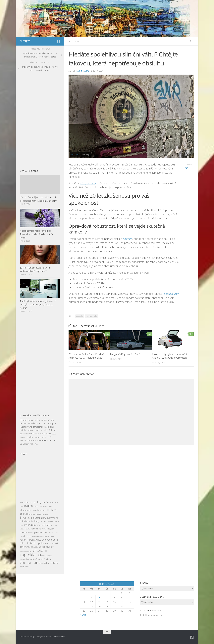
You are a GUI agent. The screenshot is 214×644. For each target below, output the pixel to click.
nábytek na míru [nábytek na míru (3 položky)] (38, 529)
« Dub (83, 615)
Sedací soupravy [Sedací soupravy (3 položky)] (47, 547)
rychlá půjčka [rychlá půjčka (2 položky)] (34, 547)
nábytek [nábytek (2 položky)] (28, 529)
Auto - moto (76, 41)
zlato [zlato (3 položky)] (41, 563)
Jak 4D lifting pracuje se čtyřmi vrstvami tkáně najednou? (36, 269)
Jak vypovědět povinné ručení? (126, 358)
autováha (128, 239)
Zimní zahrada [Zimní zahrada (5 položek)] (29, 563)
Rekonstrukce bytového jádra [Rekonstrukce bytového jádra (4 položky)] (42, 540)
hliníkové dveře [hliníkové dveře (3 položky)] (34, 514)
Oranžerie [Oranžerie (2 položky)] (30, 533)
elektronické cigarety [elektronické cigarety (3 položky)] (29, 510)
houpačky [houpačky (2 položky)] (45, 514)
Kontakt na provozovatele (152, 615)
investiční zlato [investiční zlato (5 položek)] (29, 518)
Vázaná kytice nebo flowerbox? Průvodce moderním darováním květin (37, 234)
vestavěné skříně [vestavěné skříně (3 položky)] (28, 559)
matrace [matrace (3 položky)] (46, 525)
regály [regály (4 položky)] (23, 540)
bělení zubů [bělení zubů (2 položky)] (38, 506)
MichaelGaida (77, 154)
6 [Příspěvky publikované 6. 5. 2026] (99, 597)
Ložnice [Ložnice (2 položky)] (39, 525)
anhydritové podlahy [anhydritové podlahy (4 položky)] (31, 502)
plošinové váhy (92, 320)
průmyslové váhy (89, 183)
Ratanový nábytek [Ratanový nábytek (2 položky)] (49, 536)
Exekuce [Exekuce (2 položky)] (42, 510)
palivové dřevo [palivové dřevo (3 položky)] (41, 532)
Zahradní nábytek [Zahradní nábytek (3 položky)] (44, 559)
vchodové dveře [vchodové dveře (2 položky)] (47, 556)
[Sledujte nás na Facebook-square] (58, 41)
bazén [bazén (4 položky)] (45, 502)
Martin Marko (84, 71)
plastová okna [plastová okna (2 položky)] (53, 533)
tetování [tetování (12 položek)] (39, 550)
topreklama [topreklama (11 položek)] (30, 555)
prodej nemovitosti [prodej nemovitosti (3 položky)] (29, 536)
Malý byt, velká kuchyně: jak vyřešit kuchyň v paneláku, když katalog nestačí (38, 304)
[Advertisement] (40, 120)
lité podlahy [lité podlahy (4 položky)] (30, 525)
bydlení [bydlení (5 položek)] (29, 506)
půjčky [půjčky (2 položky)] (40, 536)
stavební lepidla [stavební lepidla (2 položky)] (25, 551)
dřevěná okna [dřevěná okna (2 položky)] (48, 506)
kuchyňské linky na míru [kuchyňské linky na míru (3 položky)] (36, 521)
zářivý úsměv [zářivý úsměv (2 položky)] (25, 567)
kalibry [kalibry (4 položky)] (43, 518)
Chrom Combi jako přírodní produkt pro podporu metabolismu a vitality (39, 199)
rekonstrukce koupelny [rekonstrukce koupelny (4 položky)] (32, 543)
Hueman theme (58, 637)
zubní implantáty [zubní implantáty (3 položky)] (52, 563)
